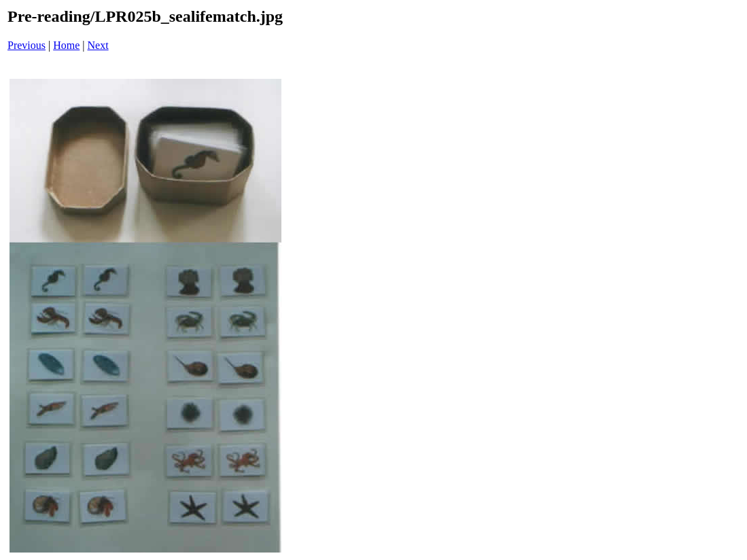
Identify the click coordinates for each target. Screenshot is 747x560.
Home (66, 45)
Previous (27, 45)
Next (98, 45)
